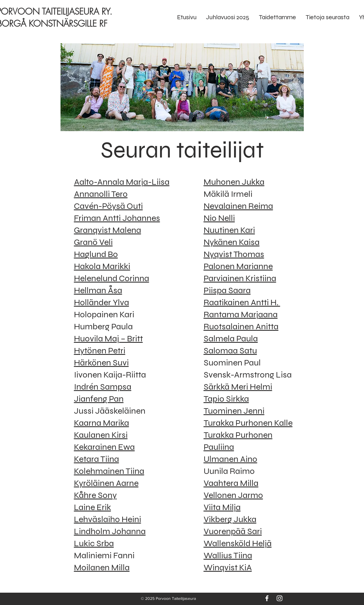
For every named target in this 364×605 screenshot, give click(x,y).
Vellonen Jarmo (233, 495)
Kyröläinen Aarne (106, 483)
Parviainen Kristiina (240, 278)
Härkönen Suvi (101, 363)
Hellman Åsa (98, 290)
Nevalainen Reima (238, 206)
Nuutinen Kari (229, 230)
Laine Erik (93, 507)
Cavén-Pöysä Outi (108, 206)
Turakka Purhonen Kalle (248, 423)
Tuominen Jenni (234, 411)
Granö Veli (93, 242)
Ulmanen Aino (230, 459)
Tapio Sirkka (226, 399)
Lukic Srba (94, 543)
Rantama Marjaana (241, 314)
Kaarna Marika (102, 423)
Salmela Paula (231, 339)
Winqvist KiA (228, 567)
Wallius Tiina (228, 555)
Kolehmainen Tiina (109, 471)
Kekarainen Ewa (104, 447)
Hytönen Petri (100, 351)
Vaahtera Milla (231, 483)
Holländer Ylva (102, 302)
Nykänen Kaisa (232, 242)
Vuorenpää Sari (233, 531)
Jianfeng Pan (99, 399)
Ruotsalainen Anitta (241, 326)
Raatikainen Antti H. (242, 302)
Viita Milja (222, 507)
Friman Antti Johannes (117, 218)
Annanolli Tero (101, 194)
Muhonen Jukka (234, 182)
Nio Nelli (219, 218)
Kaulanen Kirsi (101, 435)
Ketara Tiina (97, 459)
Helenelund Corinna (112, 278)
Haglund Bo (96, 254)
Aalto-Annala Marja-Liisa (122, 182)
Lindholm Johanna (110, 531)
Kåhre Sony (95, 495)
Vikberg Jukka (230, 519)
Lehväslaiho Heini (108, 519)
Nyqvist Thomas (234, 254)
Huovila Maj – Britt (108, 339)
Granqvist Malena (108, 230)
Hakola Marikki (102, 266)
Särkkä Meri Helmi (238, 387)
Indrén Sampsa (103, 387)
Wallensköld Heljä (238, 543)
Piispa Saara (227, 290)
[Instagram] (280, 598)
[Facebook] (267, 598)
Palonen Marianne (238, 266)
